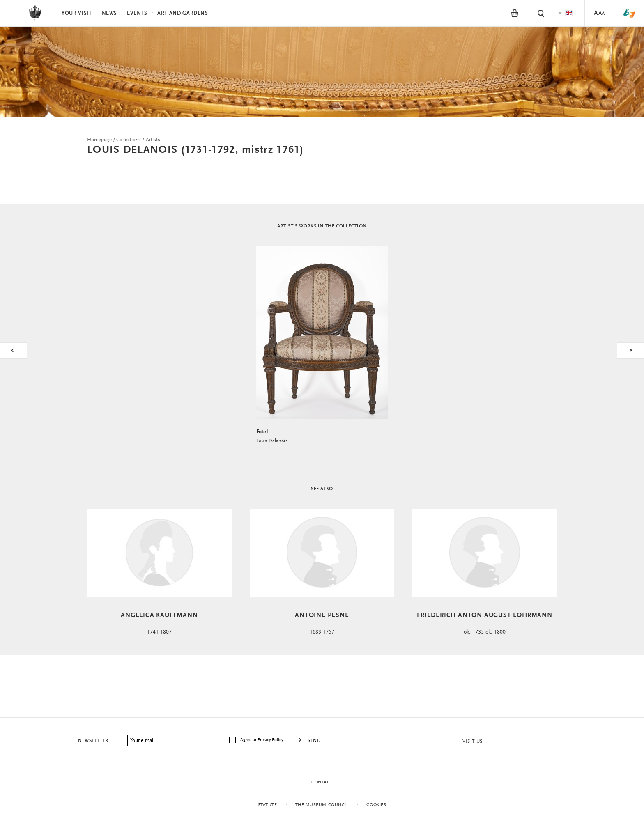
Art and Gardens (183, 13)
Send (314, 741)
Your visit (77, 13)
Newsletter (93, 741)
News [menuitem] (110, 13)
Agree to (262, 740)
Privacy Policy (270, 740)
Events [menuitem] (137, 13)
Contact (322, 782)
